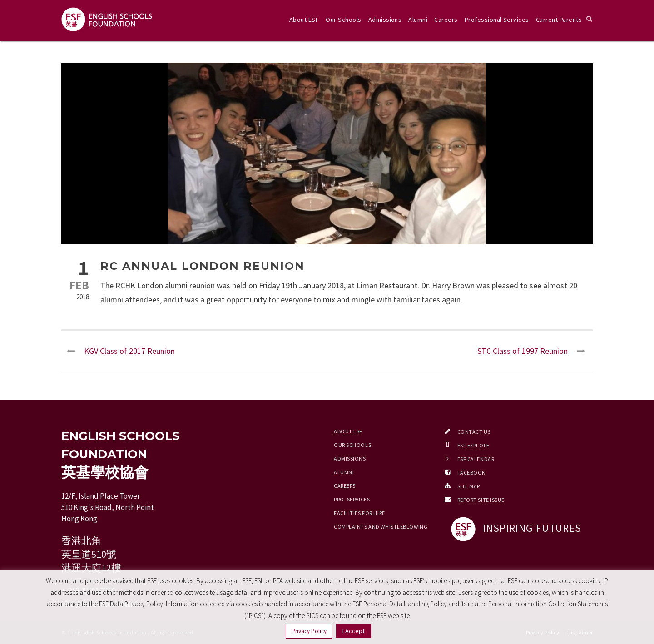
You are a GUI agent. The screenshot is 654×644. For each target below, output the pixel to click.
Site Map (469, 486)
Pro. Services (352, 499)
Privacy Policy (309, 631)
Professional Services (497, 20)
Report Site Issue (481, 500)
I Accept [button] (354, 631)
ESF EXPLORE (473, 445)
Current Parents (559, 20)
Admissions (385, 20)
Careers (446, 20)
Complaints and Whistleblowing (381, 527)
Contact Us (474, 432)
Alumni (418, 20)
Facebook (471, 473)
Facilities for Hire (359, 513)
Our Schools (343, 20)
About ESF (304, 20)
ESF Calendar (476, 459)
